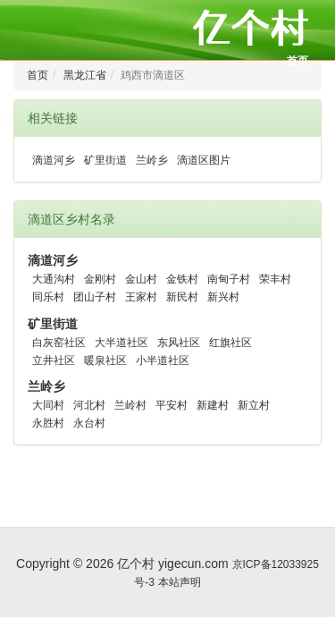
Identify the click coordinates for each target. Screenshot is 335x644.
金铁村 (182, 279)
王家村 (141, 297)
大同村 (48, 405)
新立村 (254, 405)
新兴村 (223, 297)
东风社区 (179, 343)
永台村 (89, 423)
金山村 (141, 279)
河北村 (89, 405)
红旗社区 (230, 343)
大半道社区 (121, 343)
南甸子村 (229, 279)
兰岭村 (130, 405)
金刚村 (100, 279)
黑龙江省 (85, 75)
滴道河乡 (54, 160)
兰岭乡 (152, 160)
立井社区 (54, 360)
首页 (297, 61)
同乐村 (48, 297)
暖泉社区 (105, 360)
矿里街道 (105, 160)
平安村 (172, 405)
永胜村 (48, 423)
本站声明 (180, 582)
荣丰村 (275, 279)
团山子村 (95, 297)
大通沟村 (54, 279)
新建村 (213, 405)
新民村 (182, 297)
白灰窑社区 (59, 343)
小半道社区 (163, 360)
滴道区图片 (204, 160)
